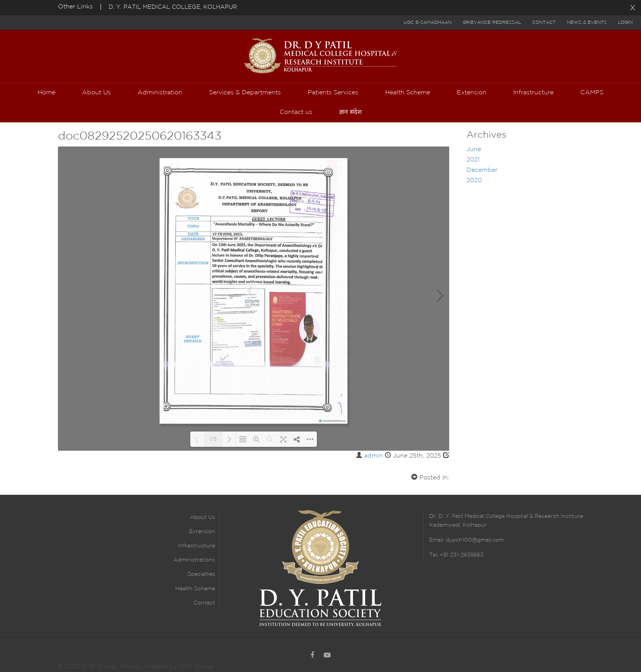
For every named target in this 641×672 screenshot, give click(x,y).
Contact (544, 22)
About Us (203, 517)
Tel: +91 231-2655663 (456, 555)
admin (373, 456)
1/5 (213, 439)
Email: (437, 540)
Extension (202, 532)
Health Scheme (195, 589)
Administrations (194, 560)
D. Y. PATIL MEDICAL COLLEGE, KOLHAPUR (173, 7)
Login (625, 22)
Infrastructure (197, 546)
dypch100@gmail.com (475, 540)
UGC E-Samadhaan (428, 22)
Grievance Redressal (492, 22)
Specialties (201, 574)
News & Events (587, 22)
